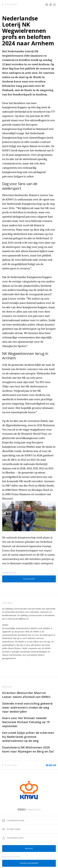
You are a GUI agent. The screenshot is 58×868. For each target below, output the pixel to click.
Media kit (29, 849)
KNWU (29, 809)
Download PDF (29, 579)
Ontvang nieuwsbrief (29, 863)
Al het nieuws (10, 4)
